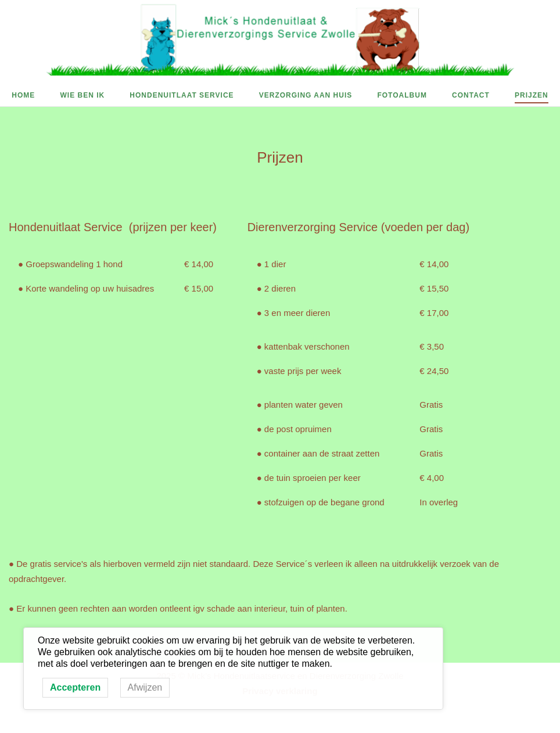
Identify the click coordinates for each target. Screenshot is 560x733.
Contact (471, 95)
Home (23, 95)
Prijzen (532, 95)
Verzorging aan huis (306, 95)
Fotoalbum (402, 95)
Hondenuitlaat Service (182, 95)
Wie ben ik (82, 95)
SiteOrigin (301, 726)
